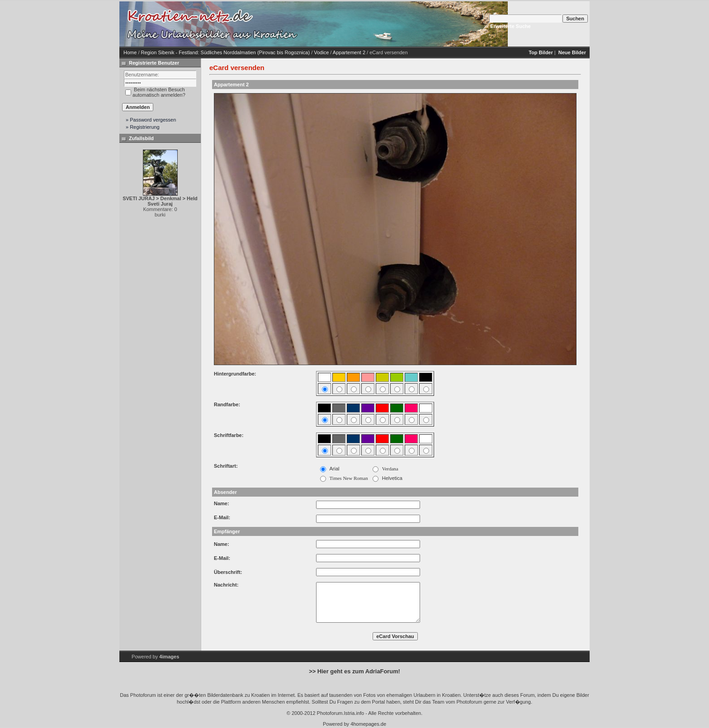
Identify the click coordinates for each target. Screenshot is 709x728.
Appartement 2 (349, 52)
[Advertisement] (377, 24)
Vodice (321, 52)
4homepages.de (368, 724)
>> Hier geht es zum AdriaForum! (354, 671)
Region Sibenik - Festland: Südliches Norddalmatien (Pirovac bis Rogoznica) (226, 52)
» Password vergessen (151, 120)
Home (130, 52)
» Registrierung (143, 127)
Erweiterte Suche (510, 26)
